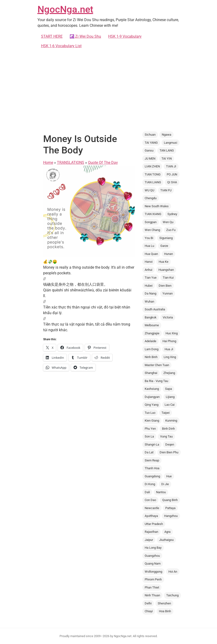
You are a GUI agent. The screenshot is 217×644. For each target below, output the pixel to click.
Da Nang (150, 293)
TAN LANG (167, 150)
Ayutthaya (151, 516)
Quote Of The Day (103, 163)
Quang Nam (153, 563)
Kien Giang (152, 421)
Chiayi (149, 611)
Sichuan (150, 135)
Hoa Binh (165, 611)
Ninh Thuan (152, 595)
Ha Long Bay (153, 548)
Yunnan (168, 293)
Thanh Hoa (152, 468)
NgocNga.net (65, 9)
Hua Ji (169, 349)
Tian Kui (168, 278)
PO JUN (172, 174)
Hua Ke (164, 262)
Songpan (151, 222)
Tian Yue (151, 278)
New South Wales (157, 206)
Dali (147, 492)
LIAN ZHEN (152, 166)
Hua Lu (149, 246)
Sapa (169, 389)
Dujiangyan (152, 397)
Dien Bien (165, 286)
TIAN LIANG (153, 182)
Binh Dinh (168, 429)
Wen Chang (152, 230)
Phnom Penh (153, 579)
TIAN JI (171, 166)
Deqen (170, 444)
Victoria (168, 317)
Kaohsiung (152, 389)
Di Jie (165, 484)
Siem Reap (152, 460)
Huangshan (166, 270)
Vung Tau (166, 436)
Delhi (148, 603)
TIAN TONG (153, 174)
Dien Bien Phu (169, 452)
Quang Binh (170, 500)
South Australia (155, 309)
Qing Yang (152, 405)
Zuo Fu (171, 230)
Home (48, 163)
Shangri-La (152, 444)
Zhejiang (169, 373)
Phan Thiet (152, 587)
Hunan (169, 254)
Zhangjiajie (152, 333)
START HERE (52, 36)
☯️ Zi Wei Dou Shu (85, 36)
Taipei (166, 413)
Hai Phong (169, 341)
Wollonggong (153, 572)
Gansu (149, 150)
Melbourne (152, 325)
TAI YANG (151, 143)
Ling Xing (170, 357)
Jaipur (149, 540)
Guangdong (152, 476)
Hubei (149, 286)
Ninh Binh (151, 357)
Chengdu (151, 198)
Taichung (172, 595)
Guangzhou (152, 556)
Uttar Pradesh (154, 524)
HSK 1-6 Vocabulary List (61, 46)
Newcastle (152, 508)
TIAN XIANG (153, 214)
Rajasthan (151, 532)
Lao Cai (170, 405)
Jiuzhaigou (166, 540)
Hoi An (173, 572)
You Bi (149, 238)
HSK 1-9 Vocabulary (125, 36)
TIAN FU (166, 190)
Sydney (172, 214)
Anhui (148, 270)
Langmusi (171, 143)
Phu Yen (150, 429)
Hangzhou (171, 516)
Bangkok (151, 317)
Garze (164, 246)
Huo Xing (172, 333)
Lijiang (170, 397)
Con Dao (150, 500)
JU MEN (150, 159)
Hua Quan (151, 254)
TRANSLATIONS (71, 163)
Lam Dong (152, 349)
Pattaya (170, 508)
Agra (167, 532)
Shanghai (151, 373)
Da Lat (149, 452)
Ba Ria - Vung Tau (156, 381)
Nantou (161, 492)
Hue (169, 476)
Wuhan (149, 301)
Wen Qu (168, 222)
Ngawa (166, 135)
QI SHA (172, 182)
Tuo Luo (150, 413)
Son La (149, 436)
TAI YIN (167, 159)
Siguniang (166, 238)
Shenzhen (164, 603)
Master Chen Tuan (157, 365)
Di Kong (150, 484)
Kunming (171, 421)
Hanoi (149, 262)
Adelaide (150, 341)
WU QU (149, 190)
